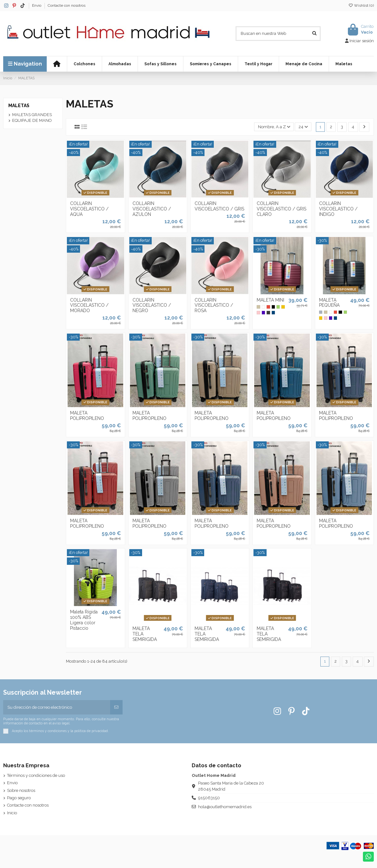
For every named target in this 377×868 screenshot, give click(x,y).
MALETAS (19, 106)
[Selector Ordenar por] (274, 127)
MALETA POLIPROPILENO (87, 416)
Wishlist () (361, 5)
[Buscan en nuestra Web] (314, 34)
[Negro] (273, 307)
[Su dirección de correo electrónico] (57, 707)
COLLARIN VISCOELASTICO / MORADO (89, 305)
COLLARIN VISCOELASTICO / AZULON (152, 209)
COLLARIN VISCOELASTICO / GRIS (219, 206)
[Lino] (258, 307)
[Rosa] (258, 312)
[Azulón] (273, 312)
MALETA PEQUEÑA (329, 303)
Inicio (12, 813)
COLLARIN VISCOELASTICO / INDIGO (338, 209)
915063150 (209, 798)
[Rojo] (268, 307)
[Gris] (321, 312)
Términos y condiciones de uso (36, 775)
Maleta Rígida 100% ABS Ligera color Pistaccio (84, 620)
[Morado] (263, 312)
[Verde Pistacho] (278, 307)
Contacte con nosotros (67, 5)
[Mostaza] (283, 307)
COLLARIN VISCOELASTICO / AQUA (89, 209)
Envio (37, 5)
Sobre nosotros (21, 790)
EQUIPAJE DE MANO (32, 120)
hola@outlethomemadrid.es (225, 807)
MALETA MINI (270, 300)
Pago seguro (19, 798)
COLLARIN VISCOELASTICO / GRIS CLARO (281, 209)
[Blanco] (263, 307)
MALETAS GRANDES (32, 115)
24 (303, 127)
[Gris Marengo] (268, 312)
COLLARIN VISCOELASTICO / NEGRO (152, 305)
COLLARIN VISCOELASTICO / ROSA (214, 305)
